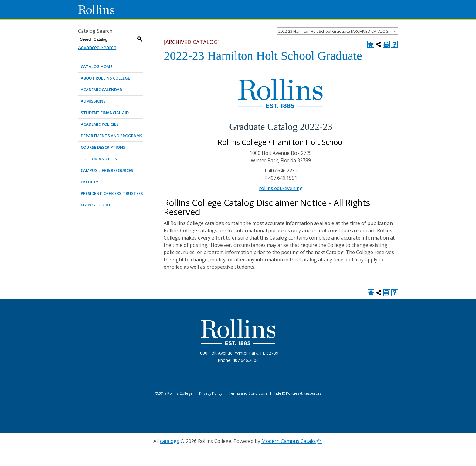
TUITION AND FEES (99, 159)
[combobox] (337, 31)
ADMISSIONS (93, 101)
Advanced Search (97, 47)
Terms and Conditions (248, 393)
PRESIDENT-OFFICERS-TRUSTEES (112, 193)
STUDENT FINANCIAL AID (105, 113)
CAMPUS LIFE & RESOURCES (107, 170)
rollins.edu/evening (281, 188)
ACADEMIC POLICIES (100, 124)
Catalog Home (97, 66)
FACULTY (90, 182)
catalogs (170, 441)
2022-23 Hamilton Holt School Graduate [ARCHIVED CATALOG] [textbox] (334, 31)
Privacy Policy (211, 393)
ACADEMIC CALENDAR (101, 90)
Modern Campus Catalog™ (292, 441)
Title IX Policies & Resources (298, 393)
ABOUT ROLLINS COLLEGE (105, 78)
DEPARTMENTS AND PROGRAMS (112, 136)
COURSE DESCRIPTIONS (103, 147)
